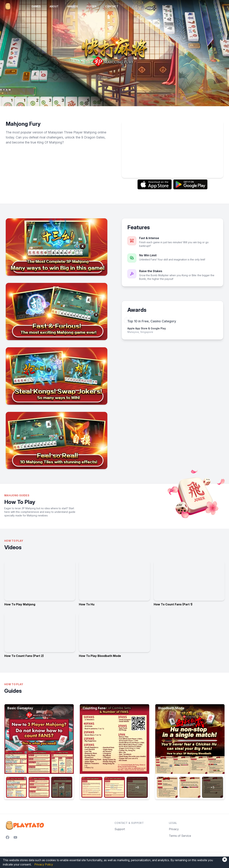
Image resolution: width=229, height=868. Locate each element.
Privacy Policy (44, 864)
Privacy (174, 829)
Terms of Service (180, 836)
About (54, 6)
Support (120, 829)
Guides (92, 6)
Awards (73, 6)
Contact (112, 6)
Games (36, 6)
